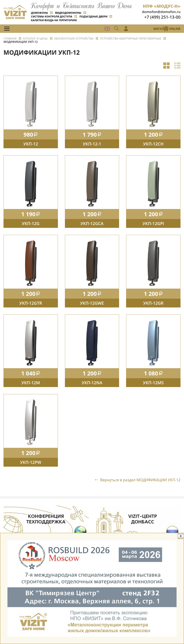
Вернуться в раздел (140, 482)
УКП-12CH (153, 144)
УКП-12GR (153, 304)
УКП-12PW (31, 464)
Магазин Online (167, 29)
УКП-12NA (92, 384)
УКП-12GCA (92, 224)
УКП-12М (31, 384)
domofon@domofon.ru (161, 12)
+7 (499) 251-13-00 (162, 17)
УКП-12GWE (92, 304)
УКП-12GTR (31, 304)
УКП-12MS (153, 384)
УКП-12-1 (92, 144)
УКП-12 (31, 144)
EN (107, 29)
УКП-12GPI (153, 224)
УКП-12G (31, 224)
